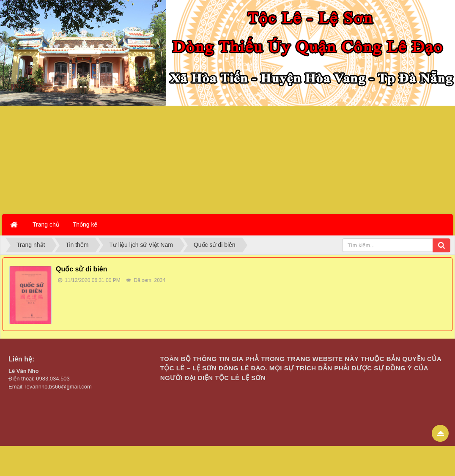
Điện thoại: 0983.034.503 (39, 379)
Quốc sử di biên (81, 269)
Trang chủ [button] (46, 224)
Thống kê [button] (85, 224)
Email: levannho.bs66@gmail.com (50, 387)
